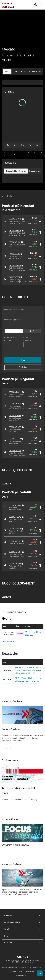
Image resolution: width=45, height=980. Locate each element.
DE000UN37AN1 (15, 219)
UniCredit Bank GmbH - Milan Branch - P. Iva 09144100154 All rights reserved (25, 961)
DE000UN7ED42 (15, 517)
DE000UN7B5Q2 (15, 231)
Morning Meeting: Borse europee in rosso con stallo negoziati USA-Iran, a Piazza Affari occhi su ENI (28, 670)
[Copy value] (23, 219)
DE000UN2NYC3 (15, 427)
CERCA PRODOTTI (15, 297)
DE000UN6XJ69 (15, 242)
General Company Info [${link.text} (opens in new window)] (9, 967)
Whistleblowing (21, 975)
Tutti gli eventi (8, 641)
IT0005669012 (14, 254)
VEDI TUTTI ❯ (8, 484)
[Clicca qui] (22, 728)
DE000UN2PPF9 (15, 439)
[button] (7, 71)
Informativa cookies (35, 967)
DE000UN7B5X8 (15, 541)
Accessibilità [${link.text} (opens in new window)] (30, 971)
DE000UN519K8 (15, 266)
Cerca (23, 360)
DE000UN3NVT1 (15, 505)
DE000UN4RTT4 (15, 529)
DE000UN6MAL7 (15, 552)
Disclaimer (23, 967)
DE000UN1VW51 (15, 392)
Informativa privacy (17, 971)
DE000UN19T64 (15, 564)
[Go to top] (40, 973)
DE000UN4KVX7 (15, 415)
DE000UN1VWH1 (15, 404)
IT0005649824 (14, 277)
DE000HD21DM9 (15, 450)
